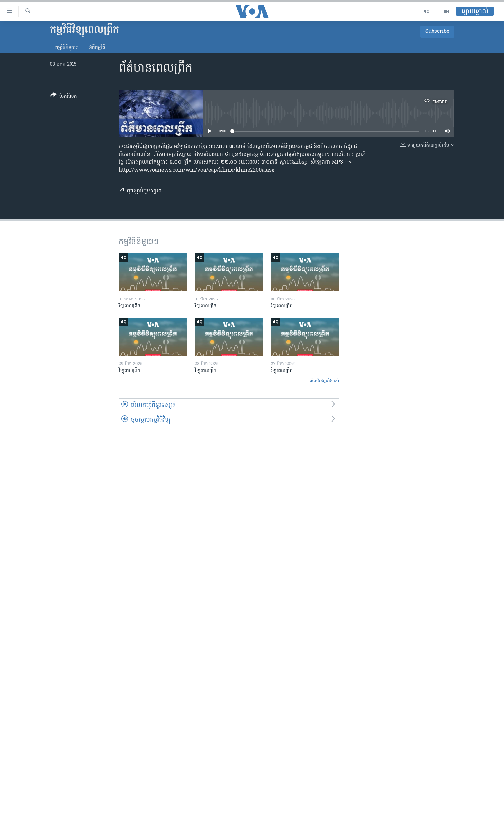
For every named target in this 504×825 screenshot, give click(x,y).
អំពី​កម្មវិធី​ (97, 48)
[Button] (64, 97)
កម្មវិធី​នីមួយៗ (67, 48)
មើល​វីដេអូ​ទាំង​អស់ (324, 381)
